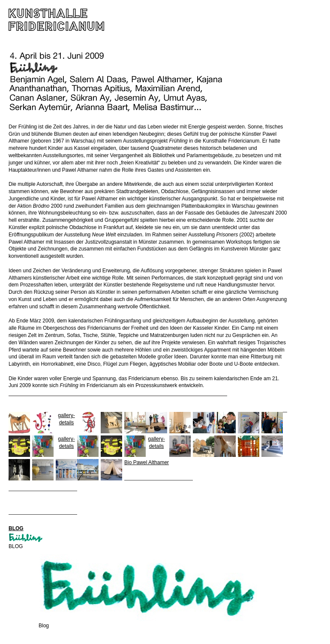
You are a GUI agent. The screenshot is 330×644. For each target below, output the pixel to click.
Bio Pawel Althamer (147, 462)
